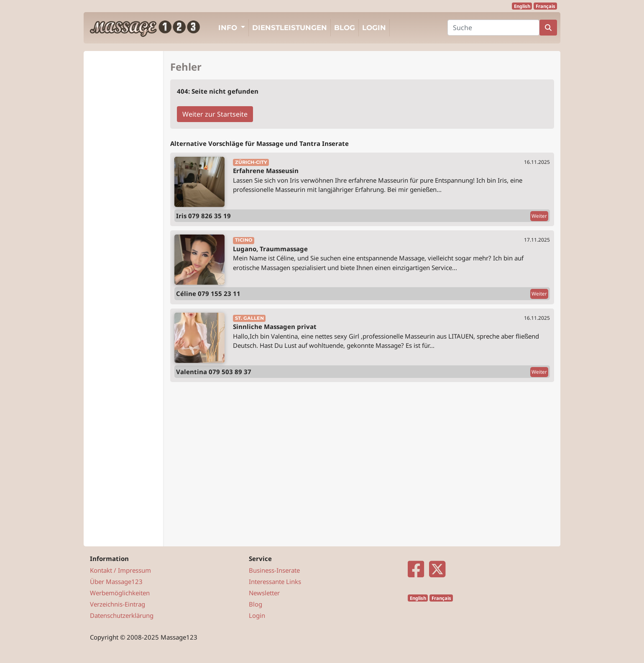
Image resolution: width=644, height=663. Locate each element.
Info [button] (229, 28)
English (522, 6)
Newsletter (264, 593)
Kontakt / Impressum (120, 570)
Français (546, 6)
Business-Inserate (274, 570)
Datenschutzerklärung (122, 615)
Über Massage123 (116, 581)
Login (374, 28)
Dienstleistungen (290, 28)
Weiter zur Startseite (215, 114)
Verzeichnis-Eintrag (118, 604)
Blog (345, 28)
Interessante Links (275, 581)
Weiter (539, 216)
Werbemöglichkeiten (120, 593)
